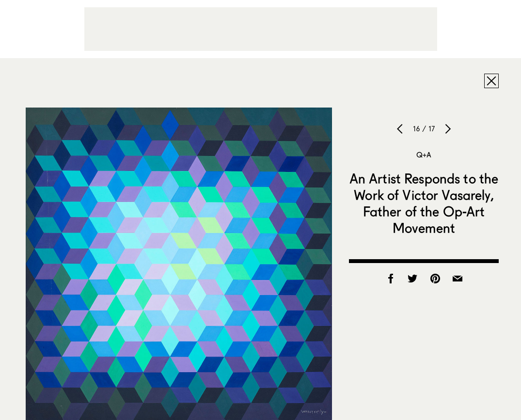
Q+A (424, 155)
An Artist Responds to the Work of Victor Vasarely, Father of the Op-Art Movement (424, 203)
